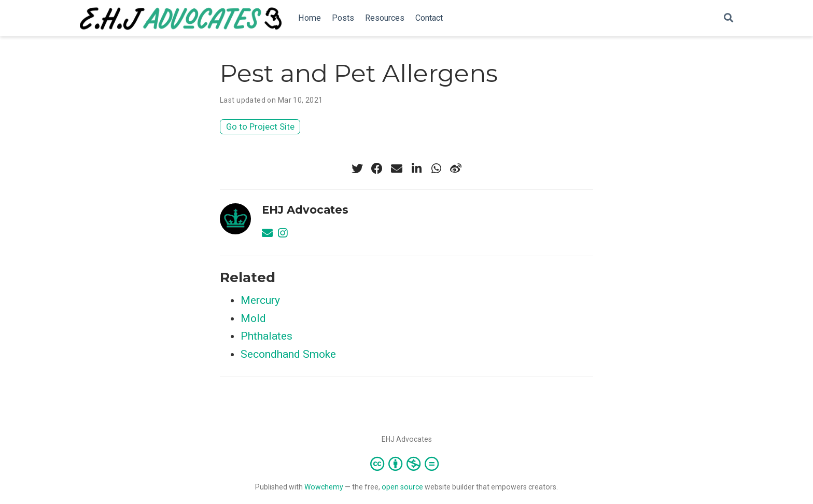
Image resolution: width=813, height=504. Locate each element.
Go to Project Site (260, 127)
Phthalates (267, 336)
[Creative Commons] (406, 464)
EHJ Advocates (305, 210)
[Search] (728, 18)
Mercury (260, 300)
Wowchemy (324, 487)
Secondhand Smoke (288, 354)
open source (402, 487)
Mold (253, 318)
